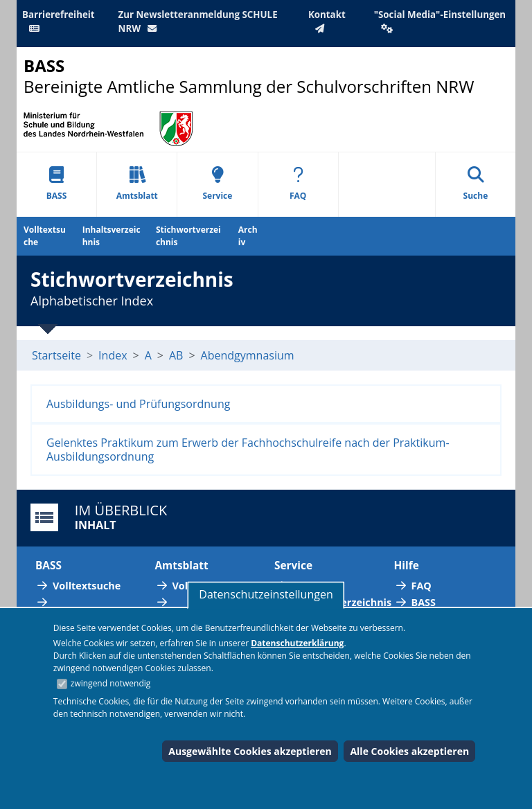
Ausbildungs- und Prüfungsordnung (138, 404)
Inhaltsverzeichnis (112, 236)
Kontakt (327, 21)
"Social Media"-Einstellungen (440, 21)
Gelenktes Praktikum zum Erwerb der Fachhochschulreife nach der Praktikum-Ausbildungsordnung (248, 450)
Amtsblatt (137, 184)
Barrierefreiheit (59, 21)
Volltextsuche (45, 236)
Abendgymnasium (248, 355)
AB (176, 355)
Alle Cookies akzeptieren (409, 751)
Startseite (56, 355)
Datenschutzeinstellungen (266, 594)
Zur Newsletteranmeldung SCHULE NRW (198, 21)
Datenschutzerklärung (297, 643)
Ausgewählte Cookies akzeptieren (250, 751)
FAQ (298, 184)
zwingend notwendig (111, 683)
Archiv (248, 236)
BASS (57, 184)
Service (217, 184)
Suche (476, 184)
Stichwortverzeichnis (188, 236)
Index (113, 355)
